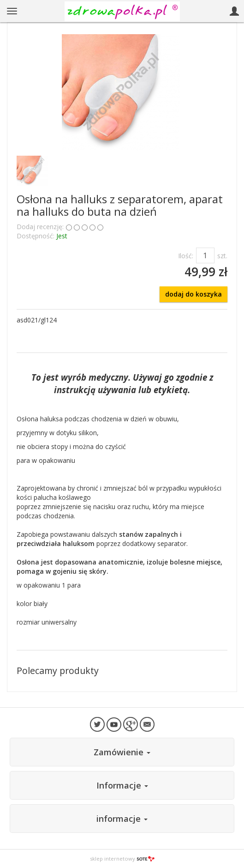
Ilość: (186, 256)
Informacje (122, 785)
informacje (122, 819)
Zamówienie (122, 752)
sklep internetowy (122, 859)
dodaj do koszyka (193, 294)
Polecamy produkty (58, 671)
